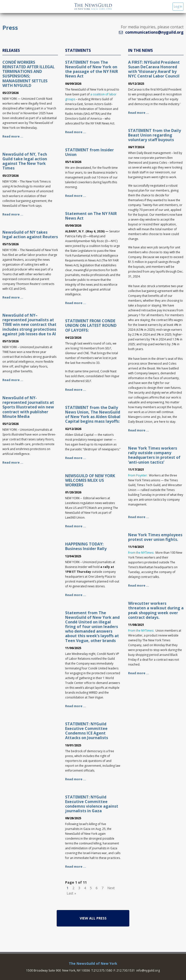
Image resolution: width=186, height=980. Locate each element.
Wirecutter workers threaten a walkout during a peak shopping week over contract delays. (156, 610)
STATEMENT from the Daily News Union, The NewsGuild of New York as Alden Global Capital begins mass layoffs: (93, 414)
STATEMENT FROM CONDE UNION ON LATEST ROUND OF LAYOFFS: (91, 325)
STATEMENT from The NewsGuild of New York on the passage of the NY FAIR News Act (92, 69)
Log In (178, 6)
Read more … (13, 136)
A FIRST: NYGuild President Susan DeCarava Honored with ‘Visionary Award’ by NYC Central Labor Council (154, 69)
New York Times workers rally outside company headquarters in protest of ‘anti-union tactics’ (154, 455)
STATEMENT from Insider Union (89, 152)
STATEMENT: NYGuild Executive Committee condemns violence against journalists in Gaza (92, 804)
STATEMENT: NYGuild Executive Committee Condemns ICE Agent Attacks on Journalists (87, 731)
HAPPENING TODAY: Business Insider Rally (86, 546)
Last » (71, 893)
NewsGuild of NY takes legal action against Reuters (30, 234)
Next (111, 888)
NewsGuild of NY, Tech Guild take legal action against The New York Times (25, 161)
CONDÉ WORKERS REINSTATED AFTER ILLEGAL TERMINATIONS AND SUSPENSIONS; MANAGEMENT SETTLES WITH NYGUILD (29, 74)
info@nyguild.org (148, 970)
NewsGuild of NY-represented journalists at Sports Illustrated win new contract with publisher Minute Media (28, 407)
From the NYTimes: (141, 553)
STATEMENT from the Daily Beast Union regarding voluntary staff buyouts (155, 135)
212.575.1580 (103, 970)
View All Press (93, 918)
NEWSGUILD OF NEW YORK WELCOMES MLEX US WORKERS (90, 480)
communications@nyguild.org (154, 32)
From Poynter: (138, 475)
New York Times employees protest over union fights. (155, 537)
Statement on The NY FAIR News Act (91, 216)
